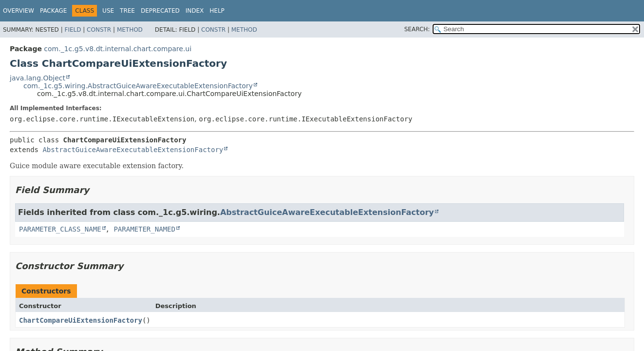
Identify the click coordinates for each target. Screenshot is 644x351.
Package (53, 11)
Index (195, 11)
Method (130, 30)
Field (73, 30)
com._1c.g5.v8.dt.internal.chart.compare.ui (118, 49)
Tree (127, 11)
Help (217, 11)
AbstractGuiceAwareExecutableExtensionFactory (133, 150)
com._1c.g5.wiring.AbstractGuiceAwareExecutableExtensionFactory (138, 86)
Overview (19, 11)
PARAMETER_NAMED (144, 229)
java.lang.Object (38, 78)
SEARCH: (417, 29)
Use (108, 11)
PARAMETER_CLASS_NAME (60, 229)
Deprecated (160, 11)
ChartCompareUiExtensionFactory (81, 320)
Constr (99, 30)
